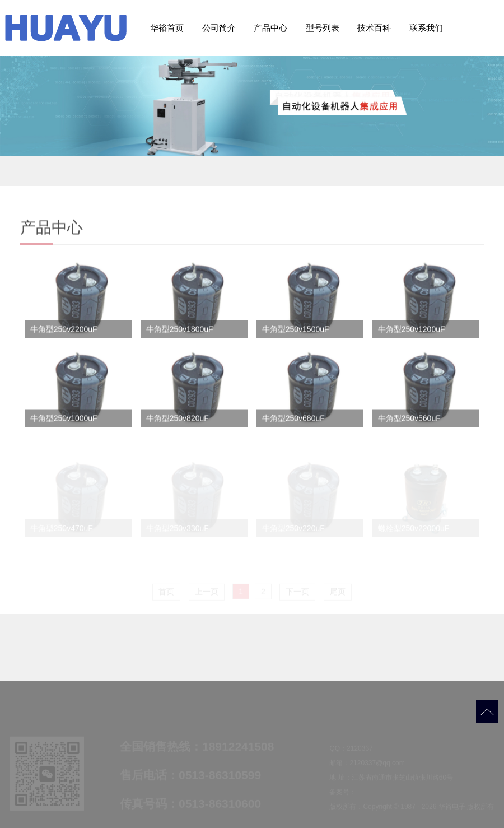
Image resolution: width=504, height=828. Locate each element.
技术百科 (374, 28)
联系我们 (426, 28)
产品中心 (270, 28)
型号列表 (323, 28)
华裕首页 (167, 28)
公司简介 (219, 28)
